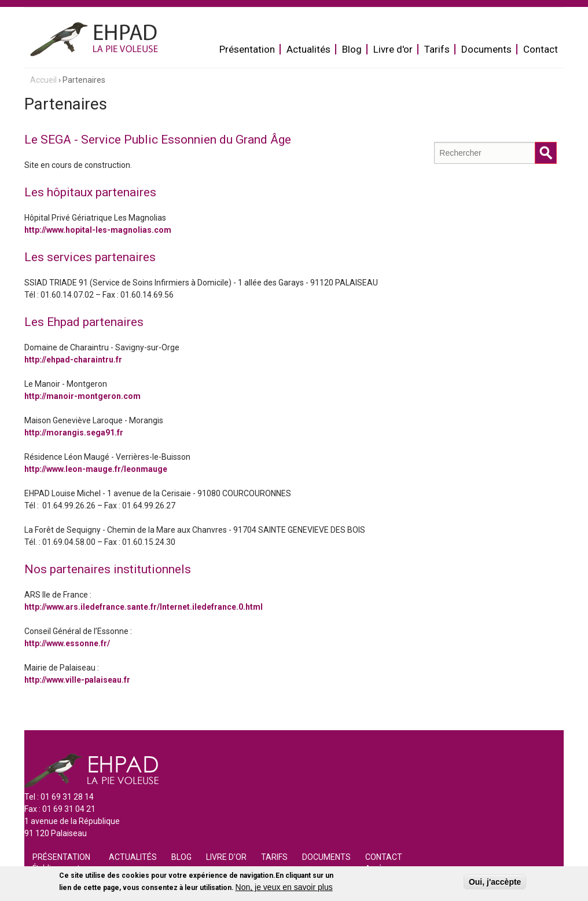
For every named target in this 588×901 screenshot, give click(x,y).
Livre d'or (393, 49)
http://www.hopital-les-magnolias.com (98, 230)
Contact (541, 49)
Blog (352, 49)
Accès (376, 868)
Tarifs (437, 49)
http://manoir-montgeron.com (82, 396)
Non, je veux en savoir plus (284, 889)
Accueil (43, 80)
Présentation (247, 49)
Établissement (56, 868)
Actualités (308, 49)
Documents (486, 49)
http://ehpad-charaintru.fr (73, 360)
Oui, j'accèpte (495, 884)
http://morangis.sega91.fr (74, 433)
